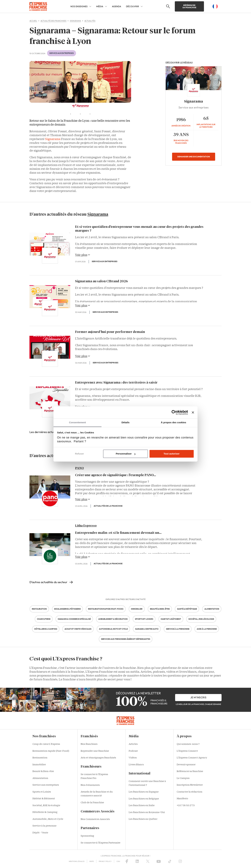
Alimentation (40, 778)
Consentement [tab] (77, 422)
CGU (118, 861)
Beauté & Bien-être (43, 771)
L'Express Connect (187, 751)
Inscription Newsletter (190, 785)
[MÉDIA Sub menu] (106, 6)
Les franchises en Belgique (144, 799)
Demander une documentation (194, 157)
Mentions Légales (77, 861)
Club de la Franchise (92, 803)
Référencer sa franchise (189, 6)
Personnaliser (126, 454)
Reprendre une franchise (95, 751)
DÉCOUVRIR (132, 6)
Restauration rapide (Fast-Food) (51, 751)
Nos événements (90, 785)
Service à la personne (45, 826)
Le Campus (183, 778)
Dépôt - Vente (40, 833)
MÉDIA (100, 6)
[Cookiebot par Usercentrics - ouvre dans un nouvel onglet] (174, 412)
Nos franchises (89, 744)
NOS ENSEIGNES (79, 6)
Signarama (53, 139)
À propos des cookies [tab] (174, 422)
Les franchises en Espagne (144, 792)
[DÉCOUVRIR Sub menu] (142, 6)
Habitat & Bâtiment (44, 799)
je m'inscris (198, 697)
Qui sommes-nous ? (188, 744)
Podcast (133, 751)
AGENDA (117, 6)
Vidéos (133, 758)
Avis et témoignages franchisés (98, 758)
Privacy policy (105, 861)
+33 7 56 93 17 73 (186, 806)
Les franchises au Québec (143, 819)
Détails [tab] (125, 422)
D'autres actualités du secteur (48, 582)
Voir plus (83, 255)
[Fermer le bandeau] (193, 412)
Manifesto (182, 799)
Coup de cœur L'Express (46, 744)
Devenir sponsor (186, 765)
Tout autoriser (172, 454)
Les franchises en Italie (142, 806)
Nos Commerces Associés (95, 819)
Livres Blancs (136, 765)
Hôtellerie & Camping (45, 812)
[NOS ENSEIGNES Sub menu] (90, 6)
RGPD (92, 861)
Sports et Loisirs (42, 792)
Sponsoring (87, 836)
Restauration (40, 758)
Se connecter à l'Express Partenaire (101, 843)
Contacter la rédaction (190, 792)
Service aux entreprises (62, 53)
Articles (133, 744)
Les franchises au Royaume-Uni (147, 812)
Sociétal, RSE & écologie (46, 806)
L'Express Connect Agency (192, 758)
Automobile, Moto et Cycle (48, 819)
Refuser (80, 454)
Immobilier (39, 765)
